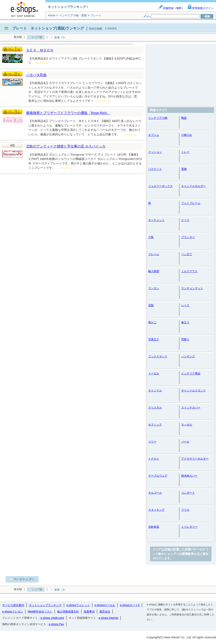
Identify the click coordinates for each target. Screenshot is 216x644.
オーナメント (156, 220)
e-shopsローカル (105, 605)
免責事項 (89, 612)
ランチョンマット (192, 288)
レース (185, 305)
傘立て (185, 322)
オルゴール (155, 493)
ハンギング (188, 356)
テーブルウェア (158, 476)
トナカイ (154, 459)
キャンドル (155, 390)
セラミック (155, 425)
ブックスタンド (158, 356)
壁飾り (185, 339)
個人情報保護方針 (68, 612)
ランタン (154, 288)
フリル (185, 510)
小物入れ (187, 135)
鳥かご (152, 322)
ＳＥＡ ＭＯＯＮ (40, 50)
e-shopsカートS (130, 605)
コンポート (188, 493)
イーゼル (154, 373)
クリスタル (155, 408)
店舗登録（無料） (171, 8)
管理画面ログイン (201, 8)
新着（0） (61, 37)
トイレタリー (189, 527)
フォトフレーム (191, 203)
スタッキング (156, 510)
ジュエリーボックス (161, 186)
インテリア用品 (191, 373)
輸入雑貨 (154, 271)
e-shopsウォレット (78, 605)
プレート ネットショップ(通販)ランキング (48, 28)
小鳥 (151, 237)
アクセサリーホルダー (195, 459)
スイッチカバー (191, 408)
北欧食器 (154, 527)
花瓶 (151, 305)
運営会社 (105, 612)
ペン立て (187, 254)
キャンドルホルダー (193, 186)
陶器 (184, 118)
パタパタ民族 (36, 75)
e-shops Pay (56, 624)
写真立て (154, 339)
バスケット (155, 169)
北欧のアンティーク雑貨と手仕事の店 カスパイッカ (66, 146)
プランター (188, 237)
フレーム (154, 254)
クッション (155, 152)
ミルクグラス (189, 271)
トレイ (185, 152)
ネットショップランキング (45, 605)
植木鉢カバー (189, 476)
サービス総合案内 (13, 605)
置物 (184, 169)
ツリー (152, 442)
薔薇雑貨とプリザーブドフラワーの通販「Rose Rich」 (68, 113)
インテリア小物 (158, 118)
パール (185, 442)
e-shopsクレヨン (13, 612)
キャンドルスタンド (193, 390)
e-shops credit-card (52, 618)
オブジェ (154, 135)
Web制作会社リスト (40, 612)
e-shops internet (108, 618)
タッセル (187, 425)
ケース (185, 220)
